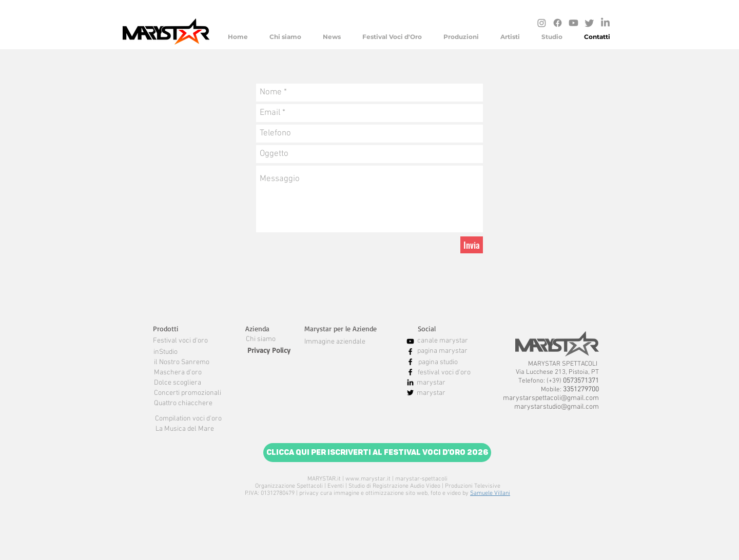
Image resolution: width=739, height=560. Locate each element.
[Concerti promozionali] (188, 393)
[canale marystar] (442, 341)
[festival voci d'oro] (444, 373)
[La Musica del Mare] (185, 429)
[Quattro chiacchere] (183, 404)
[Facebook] (558, 23)
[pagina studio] (438, 363)
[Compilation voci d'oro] (188, 419)
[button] (166, 329)
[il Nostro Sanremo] (182, 363)
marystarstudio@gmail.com (557, 407)
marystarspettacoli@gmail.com (551, 398)
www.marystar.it (368, 479)
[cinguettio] (589, 23)
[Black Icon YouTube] (410, 341)
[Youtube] (573, 23)
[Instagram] (542, 23)
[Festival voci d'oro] (180, 341)
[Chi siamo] (261, 339)
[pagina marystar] (442, 351)
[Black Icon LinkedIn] (410, 382)
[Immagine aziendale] (335, 342)
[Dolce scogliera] (178, 383)
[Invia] (472, 245)
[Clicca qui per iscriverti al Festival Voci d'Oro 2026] (377, 453)
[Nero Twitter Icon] (410, 393)
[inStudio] (166, 352)
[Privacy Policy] (269, 350)
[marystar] (431, 383)
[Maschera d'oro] (178, 373)
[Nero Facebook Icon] (410, 352)
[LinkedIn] (605, 23)
